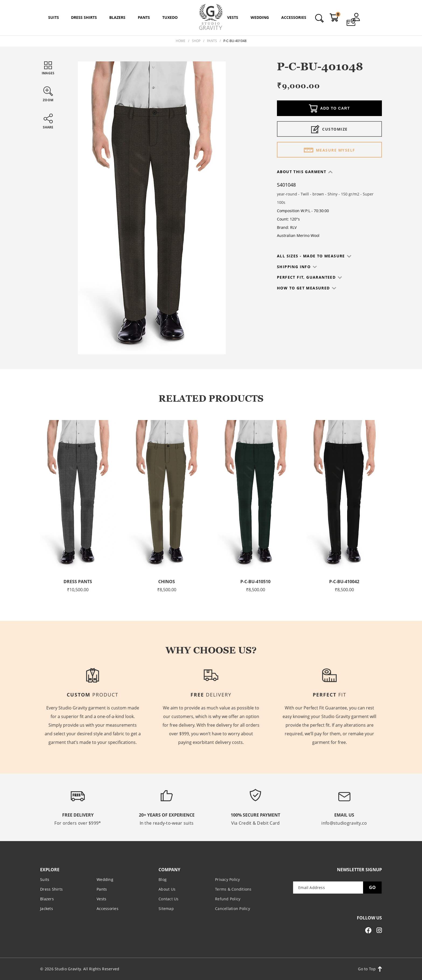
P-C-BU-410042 (344, 582)
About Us (167, 889)
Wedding (105, 879)
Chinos (167, 582)
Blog (163, 879)
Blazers (47, 899)
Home (181, 41)
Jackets (47, 908)
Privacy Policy (228, 879)
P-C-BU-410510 (255, 582)
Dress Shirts (51, 889)
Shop (196, 41)
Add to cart (330, 109)
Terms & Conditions (233, 889)
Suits (45, 879)
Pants (212, 41)
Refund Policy (228, 899)
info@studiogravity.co (344, 823)
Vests (101, 899)
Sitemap (166, 908)
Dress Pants (78, 582)
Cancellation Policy (233, 908)
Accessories (108, 908)
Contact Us (169, 899)
